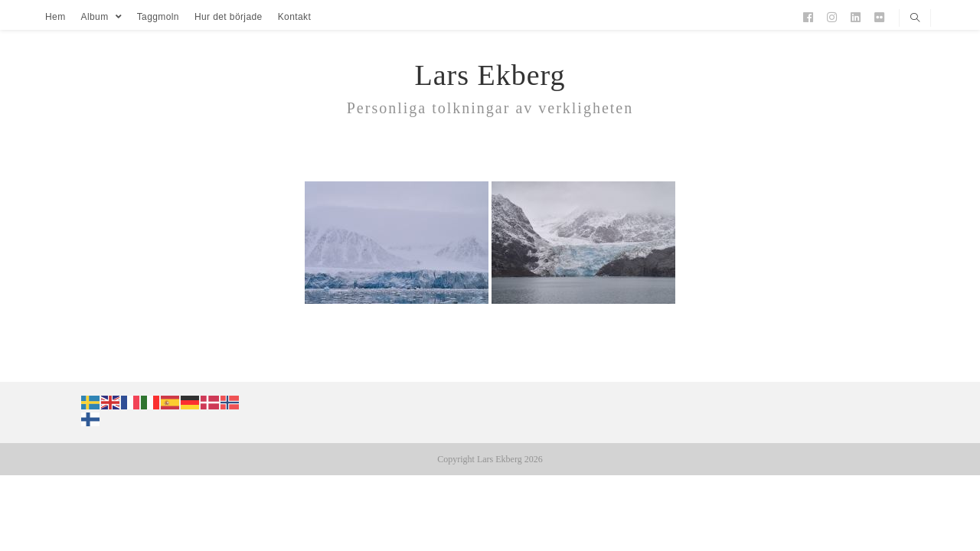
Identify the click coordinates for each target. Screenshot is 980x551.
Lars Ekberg (490, 75)
